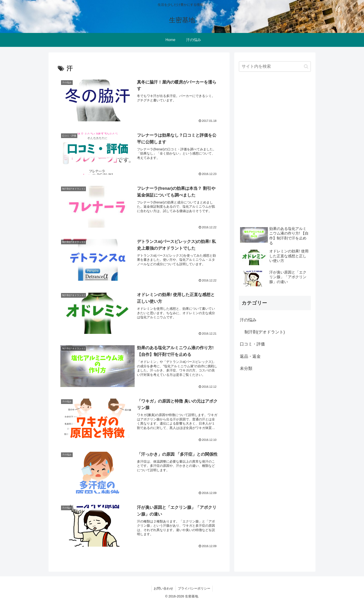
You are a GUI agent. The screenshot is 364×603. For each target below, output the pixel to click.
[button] (306, 66)
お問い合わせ (163, 589)
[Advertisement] (274, 150)
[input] (275, 66)
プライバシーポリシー (194, 589)
